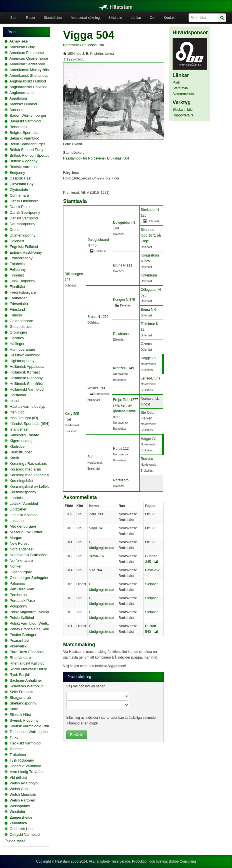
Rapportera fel (183, 115)
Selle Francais (21, 692)
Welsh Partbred (22, 800)
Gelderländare (21, 321)
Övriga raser (15, 841)
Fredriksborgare (23, 292)
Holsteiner (18, 395)
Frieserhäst (19, 304)
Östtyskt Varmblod (25, 834)
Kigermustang (21, 441)
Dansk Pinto (20, 207)
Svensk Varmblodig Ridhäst (32, 726)
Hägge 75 (148, 358)
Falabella (17, 264)
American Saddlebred (27, 64)
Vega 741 (96, 528)
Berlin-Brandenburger (27, 144)
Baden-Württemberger (28, 115)
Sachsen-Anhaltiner (26, 680)
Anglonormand (22, 93)
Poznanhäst (20, 640)
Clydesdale (19, 190)
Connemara (19, 195)
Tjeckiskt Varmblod (25, 743)
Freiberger (18, 298)
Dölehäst (17, 241)
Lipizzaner (18, 509)
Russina (147, 459)
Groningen (18, 332)
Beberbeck (19, 127)
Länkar (136, 18)
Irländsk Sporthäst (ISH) (30, 424)
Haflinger (17, 344)
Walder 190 (96, 388)
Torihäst (16, 749)
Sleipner (151, 584)
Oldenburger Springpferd (30, 578)
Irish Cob (17, 412)
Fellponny (18, 270)
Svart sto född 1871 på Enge (151, 235)
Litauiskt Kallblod (24, 515)
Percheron (18, 595)
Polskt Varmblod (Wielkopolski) (35, 623)
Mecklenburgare (23, 526)
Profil (176, 82)
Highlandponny (22, 361)
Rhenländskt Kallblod (27, 663)
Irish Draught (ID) (24, 418)
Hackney (17, 338)
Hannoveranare (23, 349)
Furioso (16, 315)
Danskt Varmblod (24, 218)
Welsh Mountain (23, 795)
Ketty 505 (72, 414)
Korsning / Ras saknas (28, 464)
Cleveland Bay (22, 184)
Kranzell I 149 (124, 368)
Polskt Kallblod (22, 618)
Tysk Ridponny (22, 760)
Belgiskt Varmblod (25, 138)
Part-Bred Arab (22, 589)
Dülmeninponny (23, 235)
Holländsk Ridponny (26, 378)
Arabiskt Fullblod (23, 104)
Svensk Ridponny (24, 720)
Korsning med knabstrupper (33, 475)
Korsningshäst (21, 481)
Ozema (146, 344)
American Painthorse (27, 53)
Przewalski (19, 646)
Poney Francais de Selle (30, 629)
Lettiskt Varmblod (24, 503)
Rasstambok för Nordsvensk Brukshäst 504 (96, 158)
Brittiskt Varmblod (24, 167)
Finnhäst (17, 275)
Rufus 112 (121, 449)
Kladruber (18, 446)
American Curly (22, 47)
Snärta (92, 457)
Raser (31, 18)
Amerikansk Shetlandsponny (33, 75)
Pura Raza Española (27, 652)
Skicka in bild (183, 110)
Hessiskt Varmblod (25, 355)
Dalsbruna (121, 334)
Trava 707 (97, 556)
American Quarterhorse (29, 58)
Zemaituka (18, 823)
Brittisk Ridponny (24, 161)
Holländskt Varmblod (27, 389)
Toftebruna (149, 275)
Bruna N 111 (123, 265)
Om (152, 18)
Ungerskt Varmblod (25, 766)
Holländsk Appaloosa (27, 367)
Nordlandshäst (22, 549)
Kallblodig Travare (25, 435)
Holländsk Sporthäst (26, 384)
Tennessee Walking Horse (31, 732)
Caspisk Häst (21, 178)
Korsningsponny (23, 492)
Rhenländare (20, 658)
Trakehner (18, 755)
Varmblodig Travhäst (27, 772)
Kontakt (170, 18)
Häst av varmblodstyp (28, 406)
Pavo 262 (152, 570)
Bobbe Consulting (182, 861)
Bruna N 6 (149, 310)
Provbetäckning (79, 677)
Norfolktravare (21, 561)
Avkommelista (183, 94)
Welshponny (20, 806)
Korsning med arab (25, 469)
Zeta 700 (96, 514)
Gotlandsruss (21, 327)
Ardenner (17, 110)
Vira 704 (95, 570)
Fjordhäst (17, 287)
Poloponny (18, 606)
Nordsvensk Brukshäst (28, 555)
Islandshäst (19, 429)
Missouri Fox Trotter (26, 532)
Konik (14, 458)
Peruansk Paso (22, 600)
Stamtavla (180, 88)
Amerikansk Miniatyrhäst (30, 70)
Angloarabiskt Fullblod (28, 81)
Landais (16, 498)
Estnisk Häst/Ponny (26, 252)
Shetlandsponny (23, 703)
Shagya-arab (20, 698)
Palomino (17, 583)
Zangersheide (21, 817)
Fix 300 (151, 514)
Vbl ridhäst (18, 777)
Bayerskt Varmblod (25, 121)
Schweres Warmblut (26, 686)
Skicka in (115, 18)
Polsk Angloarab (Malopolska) (34, 612)
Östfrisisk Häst (22, 829)
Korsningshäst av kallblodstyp (34, 486)
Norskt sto (121, 480)
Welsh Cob (19, 789)
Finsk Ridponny (23, 281)
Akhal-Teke (19, 41)
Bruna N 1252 (98, 317)
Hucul (14, 401)
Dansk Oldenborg (24, 201)
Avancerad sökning (85, 18)
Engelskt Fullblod (24, 247)
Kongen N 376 (124, 300)
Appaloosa (18, 98)
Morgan (16, 538)
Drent (14, 230)
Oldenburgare (21, 572)
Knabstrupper (21, 452)
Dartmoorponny (23, 224)
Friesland (17, 309)
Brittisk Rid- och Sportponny (33, 155)
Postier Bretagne (24, 635)
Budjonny (17, 172)
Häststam (116, 7)
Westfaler (18, 812)
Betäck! (77, 735)
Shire (14, 709)
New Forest (19, 543)
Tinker (15, 737)
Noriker (16, 566)
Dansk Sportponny (25, 212)
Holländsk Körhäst (25, 372)
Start (14, 18)
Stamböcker (53, 18)
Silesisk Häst (20, 715)
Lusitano (17, 521)
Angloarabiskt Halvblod (28, 87)
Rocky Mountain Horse (29, 669)
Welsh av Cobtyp (24, 783)
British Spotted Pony (27, 150)
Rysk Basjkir (20, 675)
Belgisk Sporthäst (24, 133)
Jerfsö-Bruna (151, 378)
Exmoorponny (21, 258)
